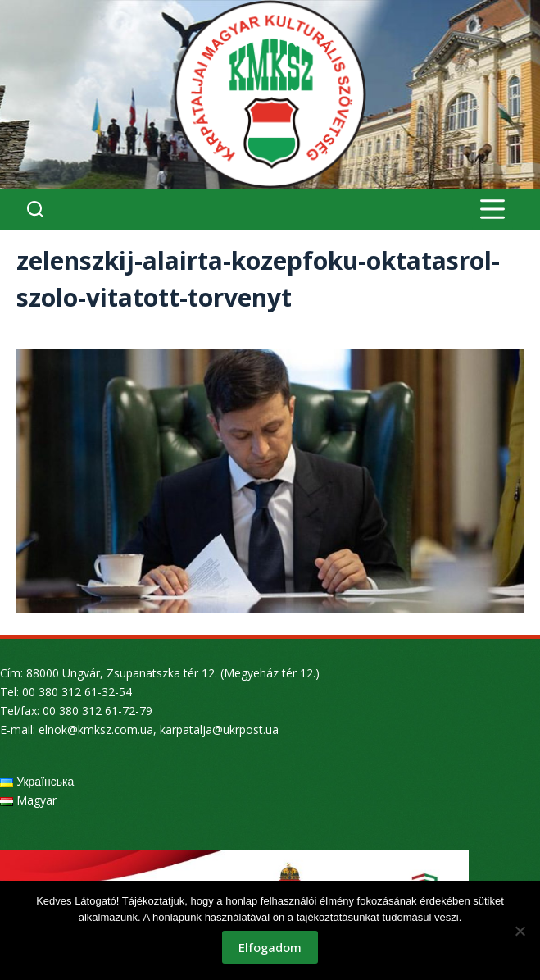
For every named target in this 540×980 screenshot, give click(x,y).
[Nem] (520, 931)
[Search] (35, 209)
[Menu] (492, 209)
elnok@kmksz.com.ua (96, 729)
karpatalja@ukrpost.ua (219, 729)
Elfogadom (270, 947)
